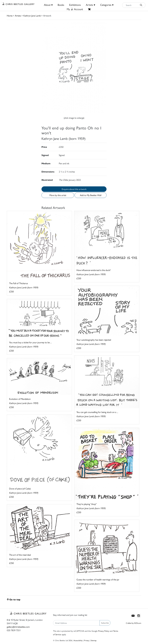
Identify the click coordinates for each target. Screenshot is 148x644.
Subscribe (105, 623)
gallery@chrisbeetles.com (18, 627)
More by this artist (58, 195)
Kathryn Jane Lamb (32, 16)
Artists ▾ (90, 5)
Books (61, 5)
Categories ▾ (107, 5)
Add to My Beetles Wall (91, 195)
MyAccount (75, 9)
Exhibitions (75, 5)
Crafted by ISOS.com (134, 623)
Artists (18, 16)
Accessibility (78, 640)
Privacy (87, 640)
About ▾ (48, 5)
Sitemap (94, 640)
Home (10, 16)
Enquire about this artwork (74, 189)
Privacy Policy (104, 631)
